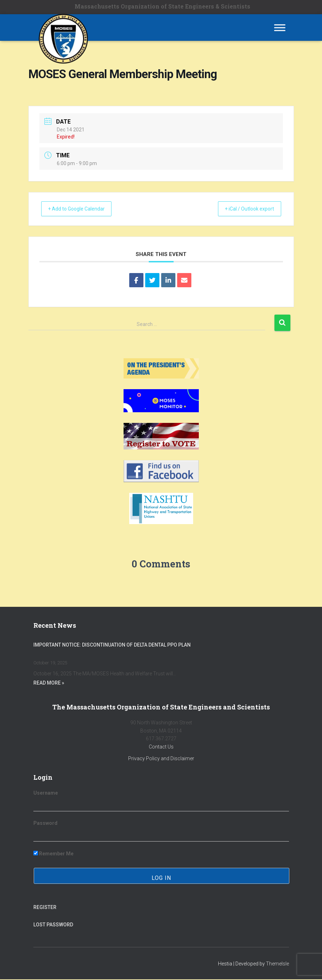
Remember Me (53, 854)
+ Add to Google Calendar (82, 209)
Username (46, 794)
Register (45, 908)
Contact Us (161, 747)
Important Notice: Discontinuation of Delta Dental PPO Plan (112, 645)
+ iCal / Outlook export (245, 209)
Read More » (49, 684)
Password (45, 824)
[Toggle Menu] (280, 28)
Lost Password (53, 925)
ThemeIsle (277, 964)
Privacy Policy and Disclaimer (161, 759)
